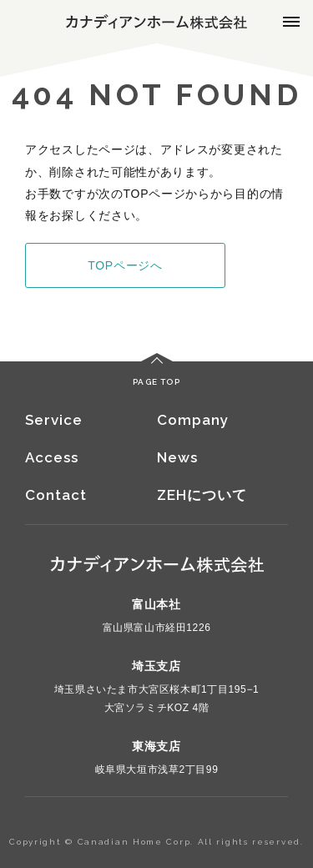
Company (193, 420)
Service (54, 420)
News (177, 457)
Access (52, 457)
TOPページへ (125, 265)
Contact (56, 495)
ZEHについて (202, 495)
